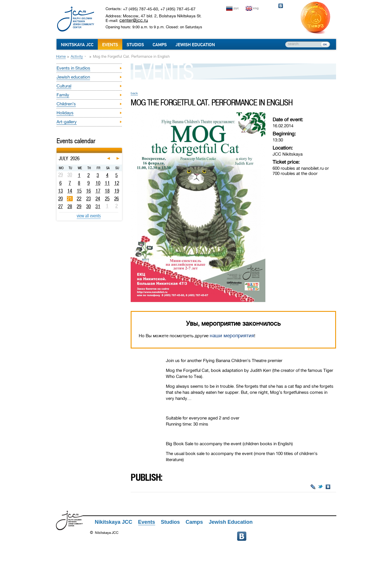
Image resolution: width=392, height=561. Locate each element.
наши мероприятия (232, 336)
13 (60, 191)
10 (98, 183)
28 (70, 206)
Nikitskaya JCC (77, 45)
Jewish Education (195, 45)
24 (98, 199)
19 (117, 191)
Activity (77, 56)
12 (117, 183)
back (134, 93)
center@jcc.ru (134, 20)
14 (70, 191)
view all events (89, 216)
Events (110, 45)
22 (79, 199)
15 (79, 191)
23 (89, 199)
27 (61, 206)
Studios (135, 45)
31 (98, 206)
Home (61, 56)
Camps (160, 45)
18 (107, 191)
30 (89, 206)
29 (79, 206)
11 (107, 183)
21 (70, 199)
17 (98, 191)
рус (236, 8)
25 (107, 199)
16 (88, 191)
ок (325, 44)
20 (61, 199)
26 (117, 199)
